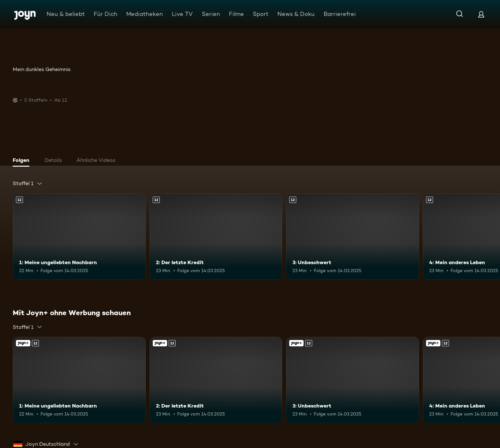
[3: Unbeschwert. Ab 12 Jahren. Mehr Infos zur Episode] (353, 237)
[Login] (481, 14)
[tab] (23, 161)
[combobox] (28, 184)
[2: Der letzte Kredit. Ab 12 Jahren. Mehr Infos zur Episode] (216, 237)
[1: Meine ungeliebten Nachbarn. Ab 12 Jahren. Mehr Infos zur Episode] (79, 237)
